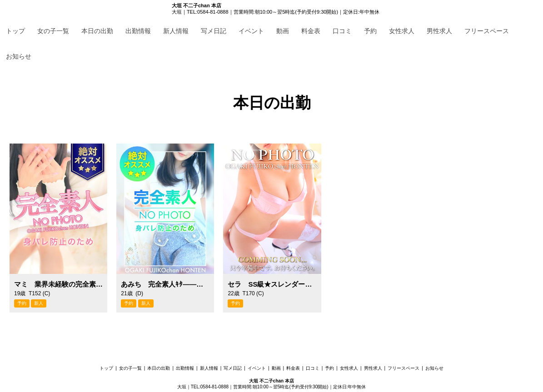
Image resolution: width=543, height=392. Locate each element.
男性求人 (439, 31)
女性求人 (402, 31)
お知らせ (19, 56)
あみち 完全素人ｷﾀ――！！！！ (165, 284)
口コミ (342, 31)
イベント (251, 31)
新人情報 (176, 31)
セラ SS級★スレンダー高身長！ (272, 284)
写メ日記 (214, 31)
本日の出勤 (97, 31)
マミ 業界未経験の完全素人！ (58, 284)
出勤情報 (138, 31)
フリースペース (487, 31)
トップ (15, 31)
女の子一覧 (53, 31)
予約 (370, 31)
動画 (283, 31)
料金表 (311, 31)
